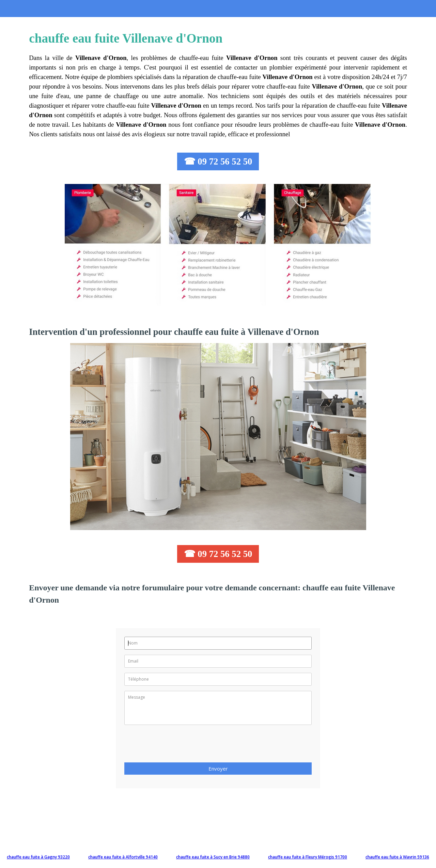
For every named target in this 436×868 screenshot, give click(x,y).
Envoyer (218, 769)
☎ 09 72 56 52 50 (218, 161)
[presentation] (176, 746)
